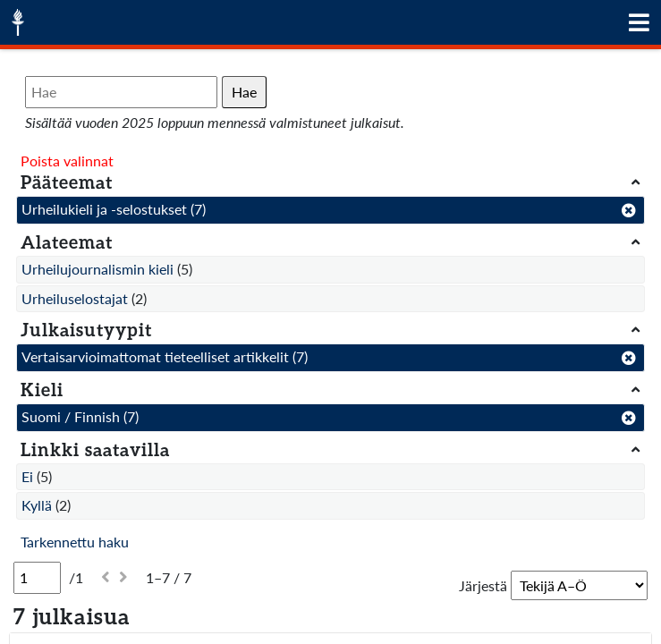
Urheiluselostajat (75, 298)
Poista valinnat (67, 161)
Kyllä (37, 505)
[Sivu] (37, 578)
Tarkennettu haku (75, 542)
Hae (244, 92)
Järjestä (483, 585)
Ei (27, 476)
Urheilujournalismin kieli (97, 269)
